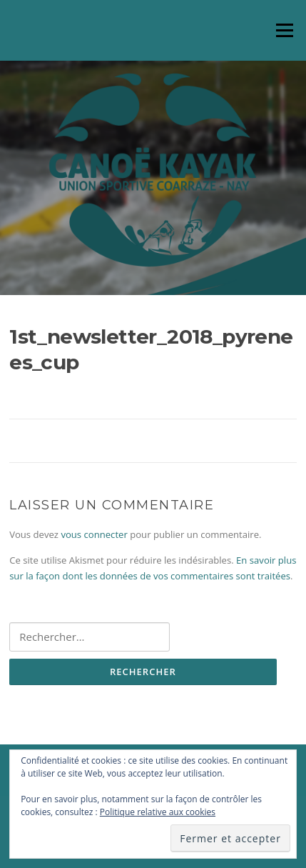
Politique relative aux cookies (158, 812)
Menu (284, 30)
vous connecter (94, 534)
